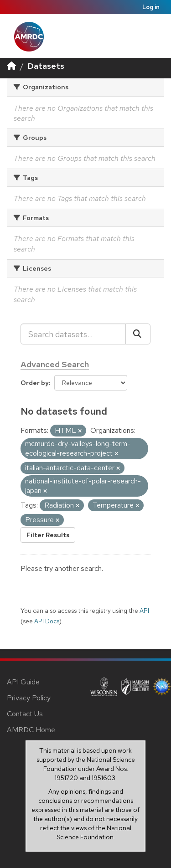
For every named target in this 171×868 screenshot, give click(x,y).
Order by (35, 383)
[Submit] (138, 334)
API (144, 611)
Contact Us (25, 714)
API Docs (47, 621)
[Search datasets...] (73, 334)
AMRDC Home (31, 730)
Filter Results (48, 535)
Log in (151, 7)
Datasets (46, 66)
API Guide (23, 682)
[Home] (11, 66)
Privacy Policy (29, 698)
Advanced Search (55, 364)
